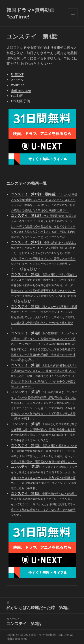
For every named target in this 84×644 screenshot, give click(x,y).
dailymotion (21, 90)
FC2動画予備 (20, 101)
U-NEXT (17, 74)
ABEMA (17, 79)
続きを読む (31, 269)
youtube (18, 85)
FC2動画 (17, 96)
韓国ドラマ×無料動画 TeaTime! (30, 13)
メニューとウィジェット (73, 18)
